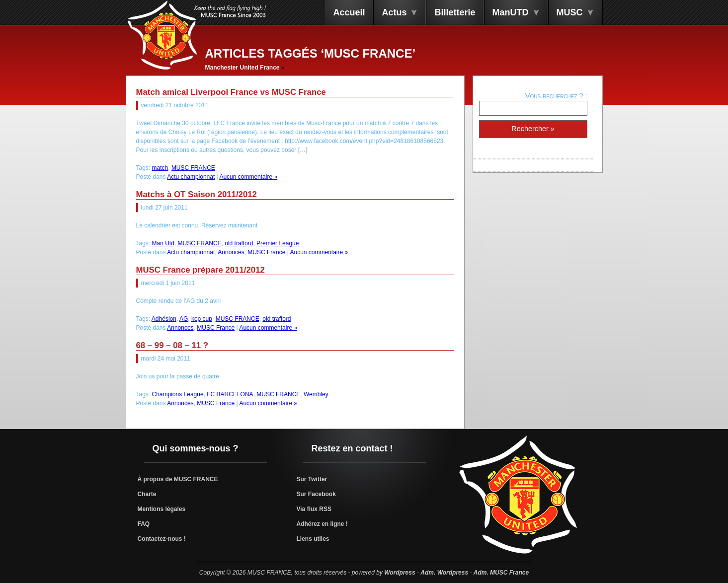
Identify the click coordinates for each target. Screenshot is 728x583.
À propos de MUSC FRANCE (178, 479)
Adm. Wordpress (444, 573)
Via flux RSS (314, 509)
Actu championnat (191, 177)
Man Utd (163, 243)
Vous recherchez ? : (556, 96)
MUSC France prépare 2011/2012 (201, 270)
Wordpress (400, 573)
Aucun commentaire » (248, 177)
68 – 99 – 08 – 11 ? (172, 345)
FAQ (144, 524)
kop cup (202, 319)
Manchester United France (243, 68)
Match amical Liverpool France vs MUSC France (231, 92)
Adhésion (164, 319)
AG (184, 319)
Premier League (278, 243)
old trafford (239, 243)
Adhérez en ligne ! (322, 524)
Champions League (178, 394)
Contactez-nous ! (162, 539)
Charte (147, 494)
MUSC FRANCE (193, 168)
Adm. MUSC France (501, 573)
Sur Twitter (312, 479)
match (160, 168)
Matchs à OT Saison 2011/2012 (197, 194)
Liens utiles (313, 539)
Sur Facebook (316, 494)
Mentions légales (162, 509)
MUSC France (266, 252)
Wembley (316, 394)
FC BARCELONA (230, 394)
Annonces (231, 252)
